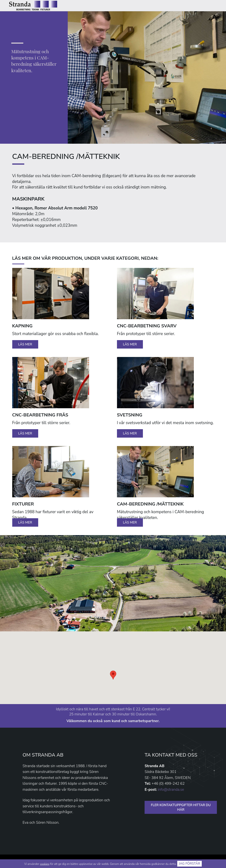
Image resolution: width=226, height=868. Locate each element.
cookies (45, 864)
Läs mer (25, 344)
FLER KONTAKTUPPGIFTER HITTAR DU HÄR (181, 807)
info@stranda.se (171, 790)
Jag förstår (190, 864)
